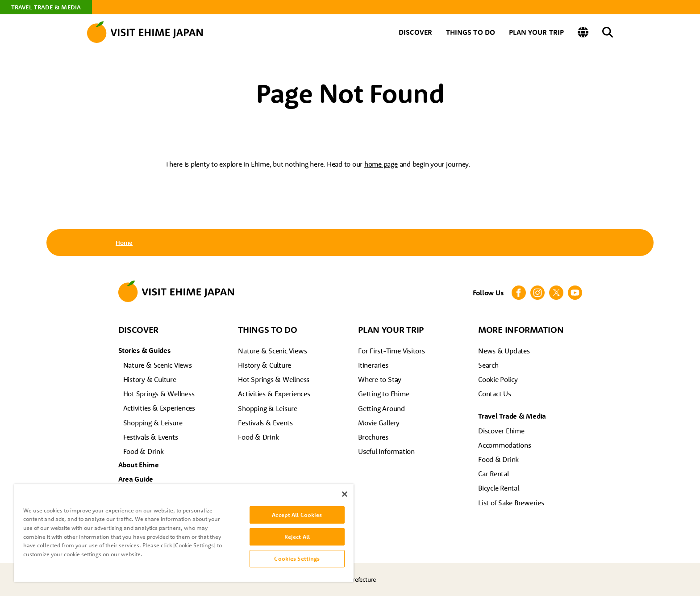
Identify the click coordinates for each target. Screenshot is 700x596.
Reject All (297, 537)
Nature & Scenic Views (158, 365)
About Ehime (139, 465)
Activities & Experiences (159, 408)
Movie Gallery (379, 423)
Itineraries (373, 365)
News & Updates (504, 351)
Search (488, 365)
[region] (184, 533)
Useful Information (386, 451)
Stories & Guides (144, 350)
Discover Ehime (501, 431)
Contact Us (495, 394)
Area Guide (136, 479)
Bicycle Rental (499, 488)
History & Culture (150, 379)
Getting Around (381, 408)
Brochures (373, 437)
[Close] (345, 494)
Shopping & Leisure (153, 423)
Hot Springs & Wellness (159, 394)
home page (381, 164)
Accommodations (505, 445)
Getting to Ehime (383, 394)
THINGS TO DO (471, 32)
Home (124, 243)
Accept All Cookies (297, 515)
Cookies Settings (297, 558)
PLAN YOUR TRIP (536, 32)
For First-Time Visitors (391, 351)
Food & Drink (144, 451)
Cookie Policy (498, 379)
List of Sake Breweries (511, 503)
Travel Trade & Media (512, 416)
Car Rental (494, 474)
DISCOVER (415, 32)
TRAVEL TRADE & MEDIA (46, 7)
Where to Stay (380, 379)
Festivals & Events (151, 437)
